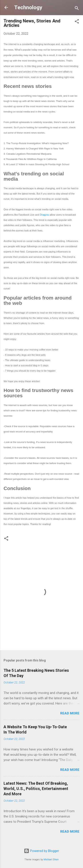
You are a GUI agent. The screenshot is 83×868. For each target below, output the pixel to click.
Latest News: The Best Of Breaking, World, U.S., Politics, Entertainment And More (36, 789)
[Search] (77, 9)
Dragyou (44, 215)
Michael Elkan (51, 860)
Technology (28, 7)
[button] (77, 22)
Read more (70, 713)
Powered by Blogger (41, 851)
